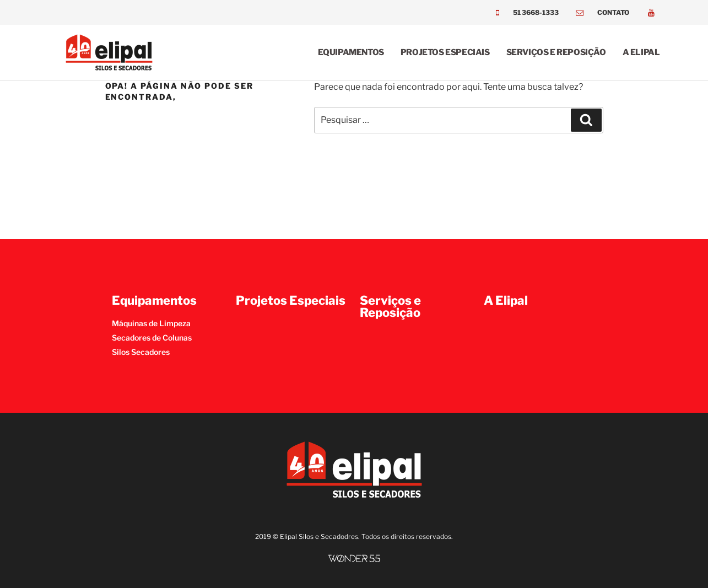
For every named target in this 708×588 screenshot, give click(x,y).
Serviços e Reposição (556, 52)
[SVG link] (354, 559)
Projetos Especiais (445, 52)
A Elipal (641, 52)
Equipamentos (351, 52)
